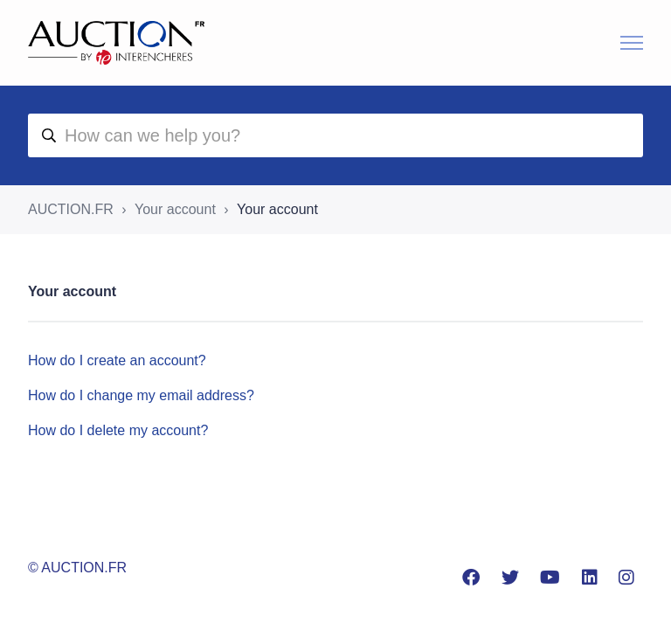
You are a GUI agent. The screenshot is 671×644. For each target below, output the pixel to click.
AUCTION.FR (71, 209)
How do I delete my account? (118, 430)
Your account (175, 209)
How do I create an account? (117, 360)
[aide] (335, 135)
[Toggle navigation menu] (632, 43)
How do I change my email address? (141, 395)
